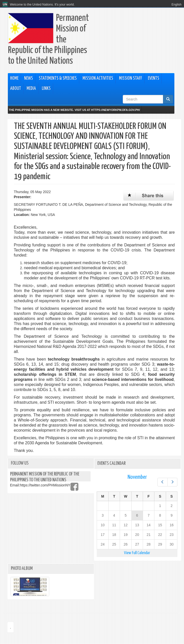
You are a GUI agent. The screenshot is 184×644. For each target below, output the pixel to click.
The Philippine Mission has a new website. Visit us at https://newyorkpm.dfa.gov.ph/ (74, 110)
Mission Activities (98, 78)
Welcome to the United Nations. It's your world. (42, 5)
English (177, 5)
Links (46, 89)
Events (154, 78)
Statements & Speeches (58, 78)
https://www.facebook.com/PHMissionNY (74, 487)
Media (31, 89)
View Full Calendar (137, 553)
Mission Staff (130, 78)
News (28, 78)
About (16, 89)
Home (14, 78)
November (137, 477)
